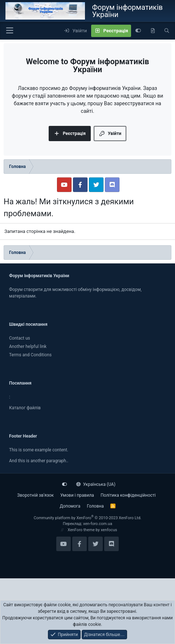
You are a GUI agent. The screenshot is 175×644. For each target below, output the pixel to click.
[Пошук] (167, 31)
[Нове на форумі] (153, 31)
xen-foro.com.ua (98, 524)
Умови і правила (77, 495)
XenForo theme (81, 530)
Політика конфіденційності (128, 495)
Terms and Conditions (30, 355)
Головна (95, 506)
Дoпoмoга (70, 506)
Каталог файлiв (25, 408)
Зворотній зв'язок (35, 495)
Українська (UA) (96, 484)
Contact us (20, 338)
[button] (9, 31)
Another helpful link (28, 346)
